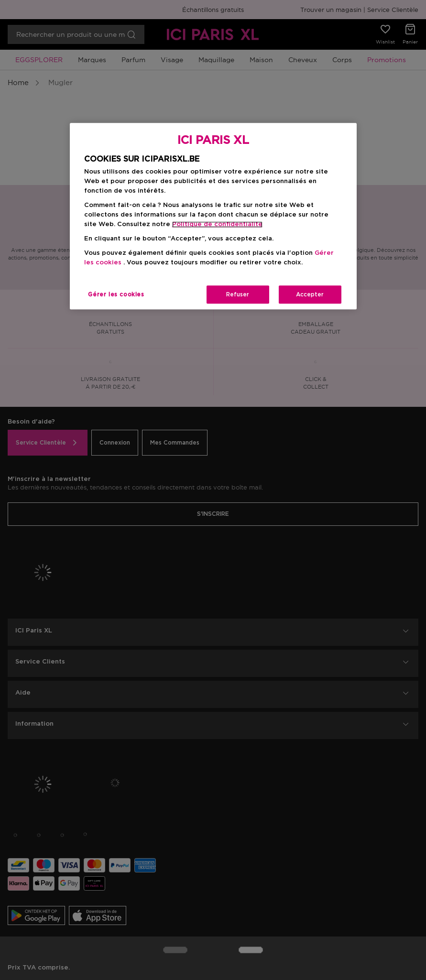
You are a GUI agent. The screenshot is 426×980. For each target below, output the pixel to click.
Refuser (238, 295)
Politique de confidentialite (217, 224)
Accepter (310, 295)
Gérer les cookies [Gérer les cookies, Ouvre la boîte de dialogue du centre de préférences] (116, 295)
